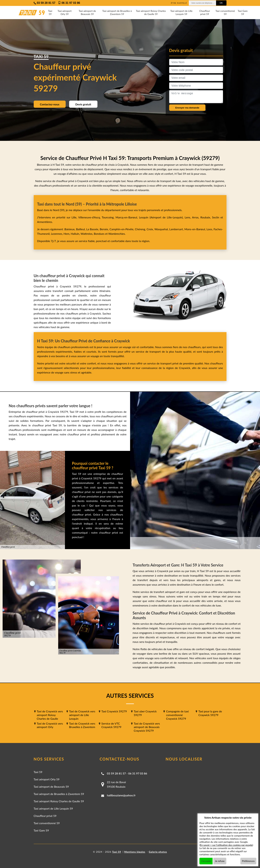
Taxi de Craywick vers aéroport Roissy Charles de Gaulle (50, 715)
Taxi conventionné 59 (225, 12)
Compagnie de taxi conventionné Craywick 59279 (177, 715)
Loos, (210, 229)
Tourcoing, (109, 217)
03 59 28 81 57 (116, 773)
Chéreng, (141, 229)
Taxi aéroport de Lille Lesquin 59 (181, 12)
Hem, (67, 234)
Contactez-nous (50, 104)
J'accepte (206, 861)
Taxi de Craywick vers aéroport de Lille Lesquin (82, 715)
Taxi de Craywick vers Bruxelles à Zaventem (82, 725)
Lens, (188, 217)
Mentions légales (135, 852)
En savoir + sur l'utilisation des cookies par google (226, 845)
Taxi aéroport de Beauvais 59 (87, 12)
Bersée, (105, 229)
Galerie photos (158, 852)
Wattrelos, (87, 234)
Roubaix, (206, 217)
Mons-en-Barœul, (195, 229)
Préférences (248, 861)
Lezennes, (57, 234)
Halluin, (76, 234)
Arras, (196, 217)
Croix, (150, 229)
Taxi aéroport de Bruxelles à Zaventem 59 (117, 12)
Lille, (74, 217)
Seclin (216, 217)
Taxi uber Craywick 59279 (145, 713)
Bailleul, (81, 229)
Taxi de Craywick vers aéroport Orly (50, 725)
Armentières (45, 222)
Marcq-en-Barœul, (127, 217)
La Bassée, (93, 229)
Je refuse (220, 861)
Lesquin (144, 217)
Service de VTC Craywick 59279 (111, 725)
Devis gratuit (83, 104)
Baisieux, (70, 229)
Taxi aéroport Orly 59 (65, 12)
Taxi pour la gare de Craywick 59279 (210, 713)
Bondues (99, 234)
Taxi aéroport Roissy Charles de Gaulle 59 (151, 12)
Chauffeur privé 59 (205, 12)
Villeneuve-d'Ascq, (90, 217)
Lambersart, (177, 229)
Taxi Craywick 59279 (114, 711)
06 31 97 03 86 (138, 773)
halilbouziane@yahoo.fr (121, 795)
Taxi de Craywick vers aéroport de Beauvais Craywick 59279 (147, 727)
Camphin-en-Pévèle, (122, 229)
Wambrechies (116, 234)
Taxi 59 (50, 12)
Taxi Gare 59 (243, 12)
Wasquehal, (162, 229)
